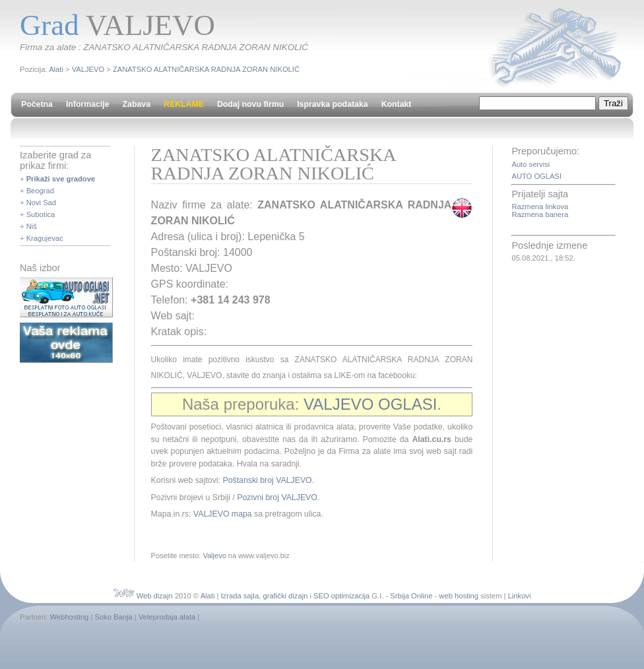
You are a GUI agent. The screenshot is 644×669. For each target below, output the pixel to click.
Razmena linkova (540, 207)
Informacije (88, 104)
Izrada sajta (240, 596)
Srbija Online (411, 596)
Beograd (40, 191)
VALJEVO (88, 69)
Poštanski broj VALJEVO (267, 480)
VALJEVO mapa (223, 514)
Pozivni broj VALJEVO (277, 497)
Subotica (41, 214)
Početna (37, 104)
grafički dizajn (286, 596)
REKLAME (184, 104)
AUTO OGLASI (536, 176)
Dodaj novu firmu (250, 104)
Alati (56, 69)
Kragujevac (45, 238)
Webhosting (69, 617)
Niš (32, 226)
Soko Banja (113, 617)
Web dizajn (155, 596)
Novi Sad (41, 203)
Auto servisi (531, 164)
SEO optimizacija (341, 596)
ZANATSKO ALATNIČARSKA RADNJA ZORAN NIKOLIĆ (206, 69)
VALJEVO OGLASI (370, 404)
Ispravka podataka (332, 104)
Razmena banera (540, 214)
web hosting (459, 596)
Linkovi (520, 596)
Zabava (137, 104)
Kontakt (397, 104)
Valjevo (214, 556)
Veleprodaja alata (167, 617)
